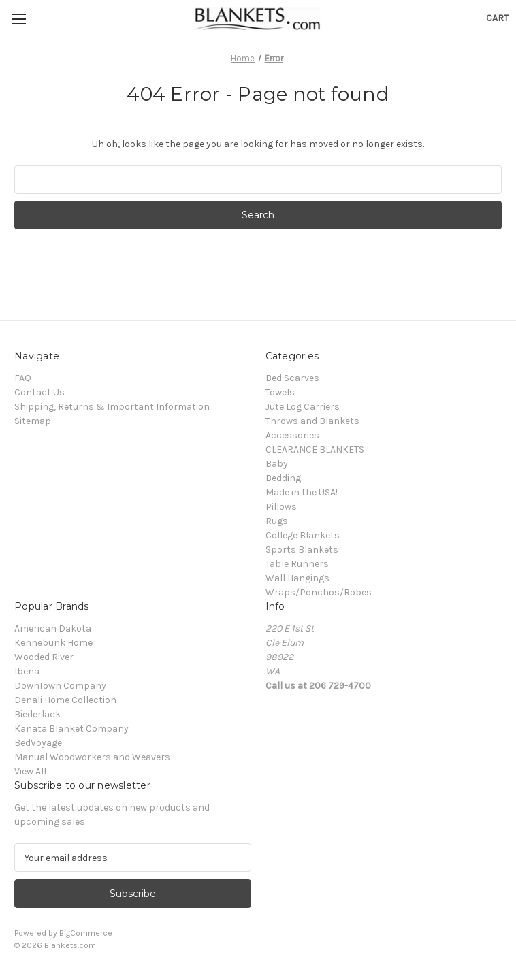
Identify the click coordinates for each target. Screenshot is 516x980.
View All (30, 771)
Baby (277, 464)
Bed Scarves (292, 378)
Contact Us (39, 392)
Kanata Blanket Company (71, 729)
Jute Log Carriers (303, 407)
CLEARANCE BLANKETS (315, 450)
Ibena (27, 671)
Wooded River (44, 657)
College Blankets (303, 535)
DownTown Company (60, 686)
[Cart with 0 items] (497, 18)
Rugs (277, 521)
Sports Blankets (302, 550)
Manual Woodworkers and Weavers (92, 757)
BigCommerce (86, 933)
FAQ (23, 378)
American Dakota (53, 628)
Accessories (292, 435)
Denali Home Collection (65, 700)
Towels (280, 392)
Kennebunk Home (53, 643)
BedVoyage (38, 743)
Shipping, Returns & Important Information (112, 407)
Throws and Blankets (312, 421)
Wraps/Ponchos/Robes (319, 592)
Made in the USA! (302, 492)
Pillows (281, 507)
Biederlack (37, 714)
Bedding (283, 478)
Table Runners (297, 564)
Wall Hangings (297, 578)
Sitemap (33, 421)
